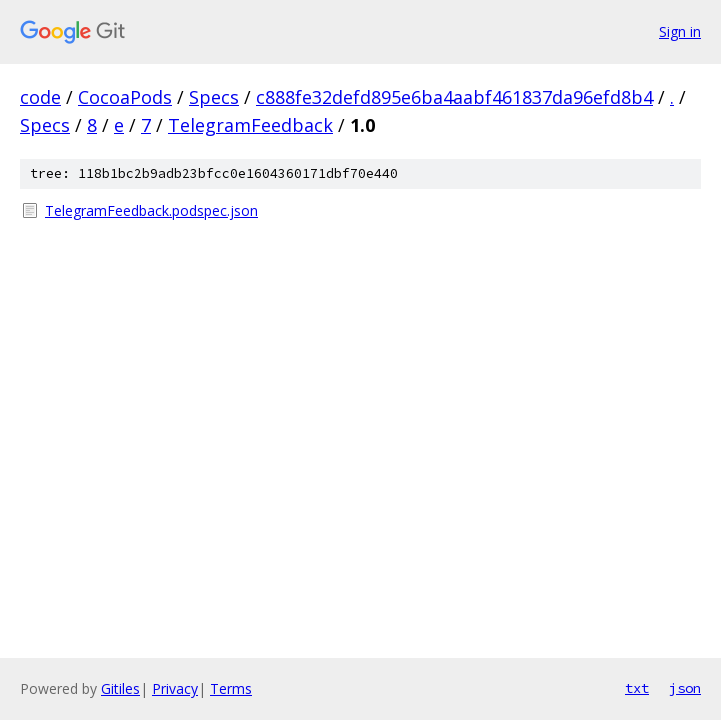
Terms (231, 688)
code (40, 97)
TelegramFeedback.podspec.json (151, 210)
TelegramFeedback (250, 125)
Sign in (680, 31)
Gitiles (120, 688)
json (685, 688)
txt (637, 688)
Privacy (175, 688)
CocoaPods (125, 97)
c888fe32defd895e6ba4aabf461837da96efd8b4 (454, 97)
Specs (214, 97)
